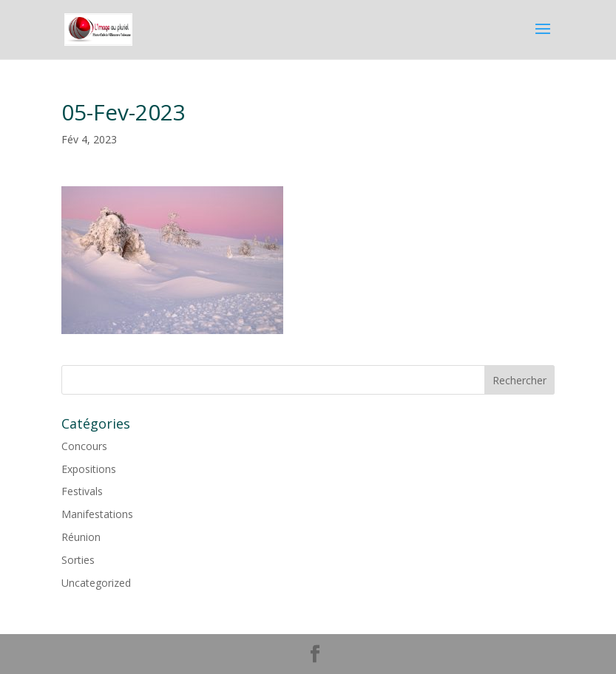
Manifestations (97, 514)
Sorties (78, 560)
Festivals (82, 491)
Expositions (89, 469)
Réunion (81, 537)
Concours (84, 446)
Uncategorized (96, 583)
